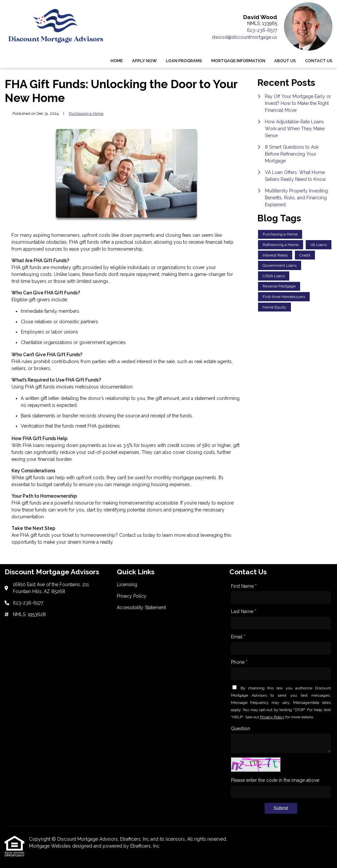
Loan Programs (184, 61)
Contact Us (319, 61)
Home (117, 61)
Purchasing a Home (86, 113)
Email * (238, 637)
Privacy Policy (272, 717)
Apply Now (144, 61)
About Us (285, 61)
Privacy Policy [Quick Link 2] (132, 596)
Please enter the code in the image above (275, 780)
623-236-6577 (262, 30)
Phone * (239, 662)
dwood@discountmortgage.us (245, 37)
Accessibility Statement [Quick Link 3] (141, 608)
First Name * (244, 586)
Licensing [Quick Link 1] (127, 584)
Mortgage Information (238, 61)
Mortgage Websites (51, 846)
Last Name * (244, 611)
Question (241, 729)
